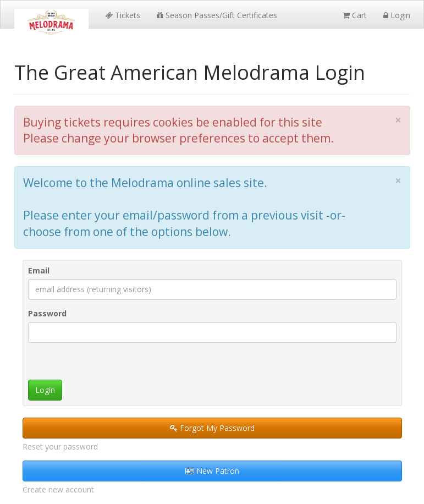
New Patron (212, 471)
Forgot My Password (212, 428)
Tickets (123, 15)
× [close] (398, 120)
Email (39, 270)
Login (397, 15)
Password (47, 313)
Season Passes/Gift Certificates (217, 15)
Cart (355, 15)
